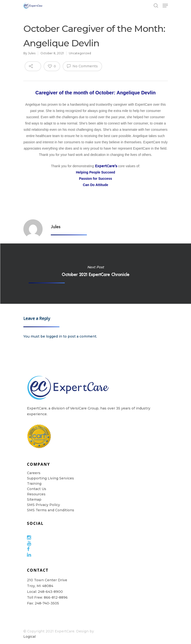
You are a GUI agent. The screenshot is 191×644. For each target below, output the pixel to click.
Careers (34, 473)
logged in (54, 336)
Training (34, 484)
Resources (36, 494)
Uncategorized (80, 53)
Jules (32, 53)
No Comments (82, 66)
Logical (30, 637)
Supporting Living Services (50, 478)
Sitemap (34, 499)
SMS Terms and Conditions (51, 510)
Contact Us (37, 489)
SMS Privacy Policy (43, 505)
